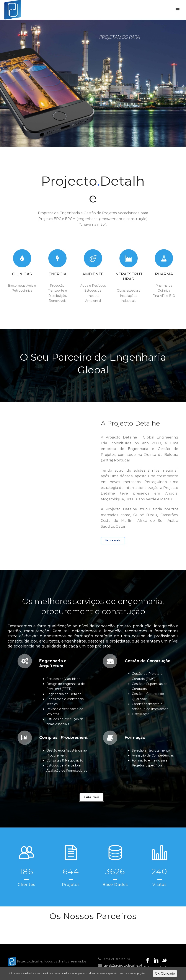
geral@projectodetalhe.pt (123, 966)
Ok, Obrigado (165, 974)
